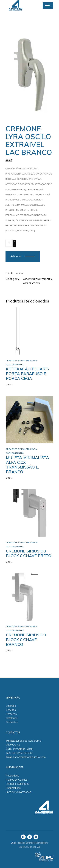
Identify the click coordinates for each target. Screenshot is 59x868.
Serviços (11, 710)
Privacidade (13, 776)
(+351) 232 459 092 (21, 753)
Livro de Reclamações (18, 792)
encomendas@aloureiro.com (29, 757)
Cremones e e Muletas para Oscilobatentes (21, 362)
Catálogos (12, 718)
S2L (38, 847)
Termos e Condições (18, 784)
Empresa (11, 706)
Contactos (12, 722)
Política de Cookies (17, 780)
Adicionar (16, 256)
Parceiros (11, 714)
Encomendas (13, 788)
